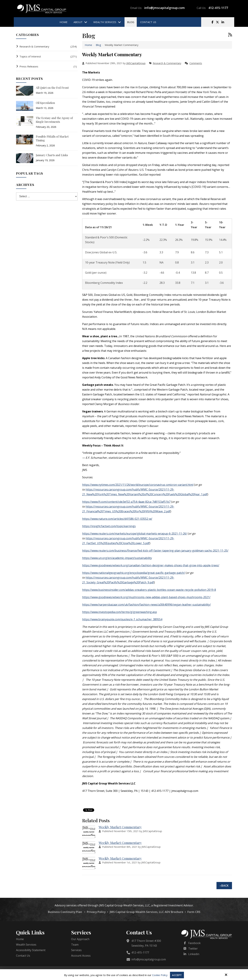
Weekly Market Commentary (120, 827)
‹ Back (224, 886)
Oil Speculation (45, 103)
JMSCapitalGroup (136, 63)
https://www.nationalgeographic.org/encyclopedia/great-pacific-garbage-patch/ (134, 573)
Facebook (194, 943)
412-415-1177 (218, 8)
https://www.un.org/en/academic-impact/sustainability (117, 558)
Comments (196, 63)
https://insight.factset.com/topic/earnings (109, 526)
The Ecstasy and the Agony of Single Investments (54, 120)
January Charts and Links (52, 155)
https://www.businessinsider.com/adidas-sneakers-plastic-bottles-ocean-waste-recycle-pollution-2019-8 (149, 590)
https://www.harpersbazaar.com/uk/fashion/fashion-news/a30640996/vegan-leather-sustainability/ (146, 605)
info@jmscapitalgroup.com (165, 8)
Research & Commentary (167, 63)
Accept (177, 975)
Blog (98, 45)
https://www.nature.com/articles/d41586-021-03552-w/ (117, 519)
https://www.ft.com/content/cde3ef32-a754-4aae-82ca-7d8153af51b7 (126, 502)
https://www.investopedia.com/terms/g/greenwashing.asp (120, 612)
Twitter (193, 949)
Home (88, 45)
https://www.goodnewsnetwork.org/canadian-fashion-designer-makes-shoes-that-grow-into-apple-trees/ (151, 565)
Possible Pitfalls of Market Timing (52, 138)
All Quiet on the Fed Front (52, 88)
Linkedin (194, 954)
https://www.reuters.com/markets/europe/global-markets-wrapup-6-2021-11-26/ (135, 534)
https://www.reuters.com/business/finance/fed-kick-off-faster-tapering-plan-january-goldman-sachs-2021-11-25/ (155, 551)
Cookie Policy (160, 975)
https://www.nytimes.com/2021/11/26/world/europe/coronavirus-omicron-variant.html (138, 485)
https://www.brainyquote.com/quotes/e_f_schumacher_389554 (122, 619)
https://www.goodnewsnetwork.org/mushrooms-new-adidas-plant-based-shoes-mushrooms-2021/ (146, 597)
